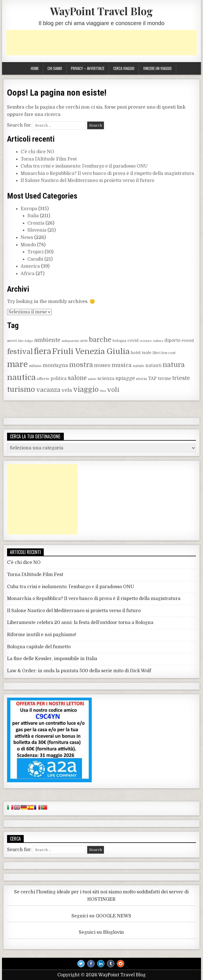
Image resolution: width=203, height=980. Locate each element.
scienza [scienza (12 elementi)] (106, 379)
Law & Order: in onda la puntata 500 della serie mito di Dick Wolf (79, 671)
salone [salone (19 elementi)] (77, 378)
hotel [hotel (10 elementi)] (136, 353)
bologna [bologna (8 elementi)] (119, 341)
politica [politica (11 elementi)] (59, 379)
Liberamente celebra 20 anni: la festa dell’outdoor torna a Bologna (80, 623)
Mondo (28, 245)
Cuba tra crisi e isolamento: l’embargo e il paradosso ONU (84, 166)
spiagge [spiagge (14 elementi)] (125, 378)
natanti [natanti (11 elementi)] (153, 366)
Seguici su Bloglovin (101, 932)
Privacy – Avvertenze (88, 68)
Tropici (35, 252)
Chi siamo (55, 68)
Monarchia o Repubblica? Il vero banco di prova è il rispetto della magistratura (107, 173)
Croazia (36, 223)
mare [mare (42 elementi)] (17, 364)
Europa (29, 209)
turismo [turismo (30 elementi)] (21, 389)
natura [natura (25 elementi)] (174, 365)
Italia (33, 216)
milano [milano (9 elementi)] (35, 366)
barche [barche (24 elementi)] (100, 340)
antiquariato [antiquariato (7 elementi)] (70, 341)
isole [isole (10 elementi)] (147, 353)
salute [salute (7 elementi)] (92, 379)
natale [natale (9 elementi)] (138, 366)
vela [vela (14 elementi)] (67, 390)
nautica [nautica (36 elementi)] (21, 377)
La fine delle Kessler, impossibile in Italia (52, 659)
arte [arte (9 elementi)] (84, 341)
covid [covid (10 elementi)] (133, 340)
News (27, 238)
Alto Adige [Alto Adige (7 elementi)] (25, 341)
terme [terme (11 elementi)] (164, 379)
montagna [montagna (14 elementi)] (55, 365)
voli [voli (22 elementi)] (113, 390)
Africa (28, 274)
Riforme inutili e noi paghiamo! (42, 635)
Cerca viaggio (124, 68)
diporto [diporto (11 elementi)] (172, 340)
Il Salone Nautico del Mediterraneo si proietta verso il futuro (87, 181)
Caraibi (35, 259)
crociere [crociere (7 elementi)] (146, 341)
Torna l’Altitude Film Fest (49, 159)
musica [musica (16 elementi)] (122, 365)
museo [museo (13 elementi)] (102, 365)
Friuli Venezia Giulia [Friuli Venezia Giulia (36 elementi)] (91, 351)
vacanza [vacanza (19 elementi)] (48, 390)
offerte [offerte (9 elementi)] (43, 379)
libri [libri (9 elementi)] (156, 353)
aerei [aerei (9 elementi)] (12, 341)
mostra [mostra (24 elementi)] (81, 365)
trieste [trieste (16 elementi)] (181, 378)
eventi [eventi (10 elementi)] (188, 340)
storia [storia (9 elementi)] (141, 379)
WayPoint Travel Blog (101, 11)
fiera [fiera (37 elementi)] (42, 351)
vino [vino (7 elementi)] (103, 391)
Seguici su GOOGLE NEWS (101, 916)
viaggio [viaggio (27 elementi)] (86, 390)
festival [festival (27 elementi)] (20, 352)
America (30, 266)
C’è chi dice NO (37, 152)
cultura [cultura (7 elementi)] (158, 341)
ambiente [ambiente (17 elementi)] (47, 340)
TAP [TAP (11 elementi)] (152, 379)
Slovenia (37, 230)
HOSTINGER (101, 899)
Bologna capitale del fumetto (39, 647)
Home (35, 68)
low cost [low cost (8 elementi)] (169, 353)
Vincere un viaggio (157, 68)
